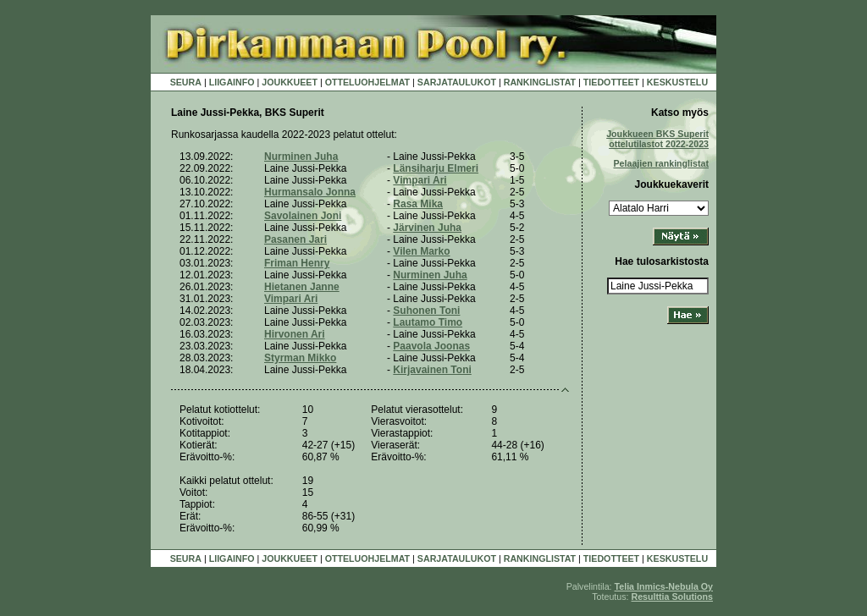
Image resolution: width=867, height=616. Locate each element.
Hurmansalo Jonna (310, 192)
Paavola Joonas (431, 346)
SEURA (186, 82)
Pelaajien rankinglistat (661, 163)
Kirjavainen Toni (432, 370)
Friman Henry (297, 263)
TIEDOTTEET (611, 82)
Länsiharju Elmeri (436, 168)
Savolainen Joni (303, 216)
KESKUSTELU (677, 82)
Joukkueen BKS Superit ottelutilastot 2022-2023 (657, 139)
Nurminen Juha (301, 157)
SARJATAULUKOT (457, 82)
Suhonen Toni (426, 311)
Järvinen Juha (427, 228)
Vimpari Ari (420, 180)
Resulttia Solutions (672, 597)
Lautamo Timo (428, 322)
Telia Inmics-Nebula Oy (664, 586)
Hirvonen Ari (295, 334)
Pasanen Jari (295, 239)
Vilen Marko (421, 251)
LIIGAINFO (232, 82)
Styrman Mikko (300, 358)
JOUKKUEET (290, 82)
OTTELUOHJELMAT (367, 82)
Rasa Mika (418, 204)
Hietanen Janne (302, 287)
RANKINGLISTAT (540, 82)
